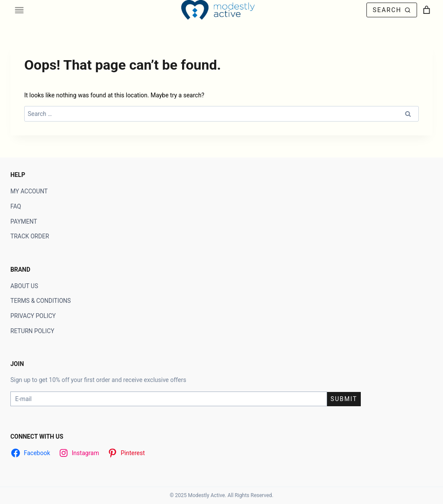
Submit (344, 399)
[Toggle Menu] (19, 10)
